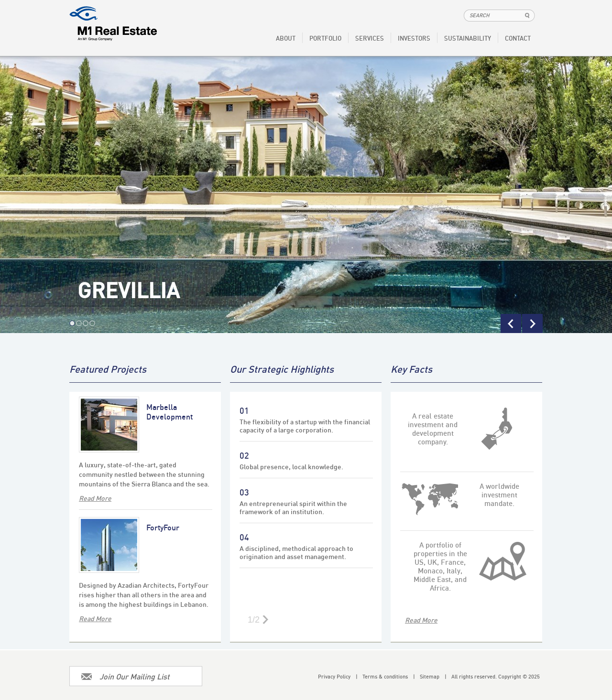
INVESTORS (414, 38)
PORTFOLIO (325, 38)
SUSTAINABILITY (468, 38)
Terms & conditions (389, 677)
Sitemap (433, 677)
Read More (421, 620)
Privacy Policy (338, 677)
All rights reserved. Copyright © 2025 (496, 677)
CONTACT (518, 38)
